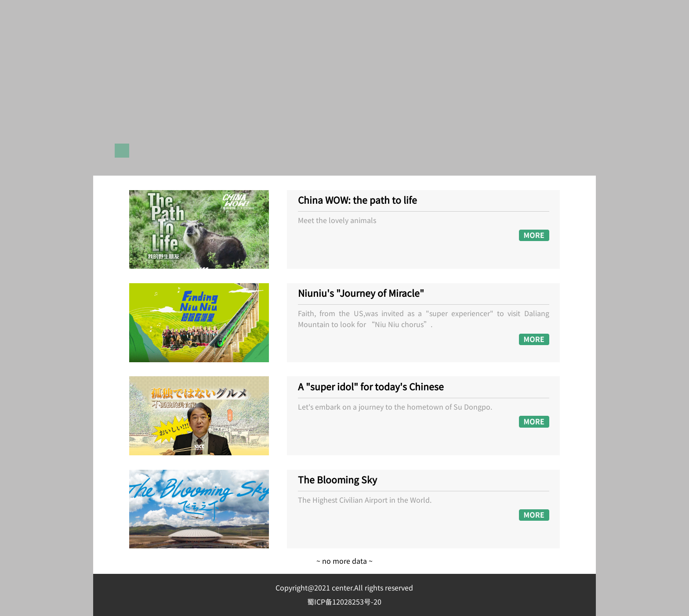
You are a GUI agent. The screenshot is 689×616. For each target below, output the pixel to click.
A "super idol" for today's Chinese (371, 387)
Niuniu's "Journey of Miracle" (361, 294)
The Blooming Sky (337, 480)
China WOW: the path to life (357, 201)
